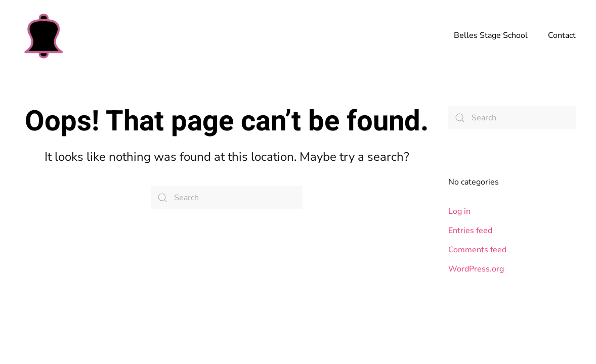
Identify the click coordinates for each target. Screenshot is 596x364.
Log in (459, 211)
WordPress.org (476, 269)
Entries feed (470, 231)
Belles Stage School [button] (491, 35)
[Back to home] (43, 35)
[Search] (227, 198)
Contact (562, 35)
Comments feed (477, 250)
